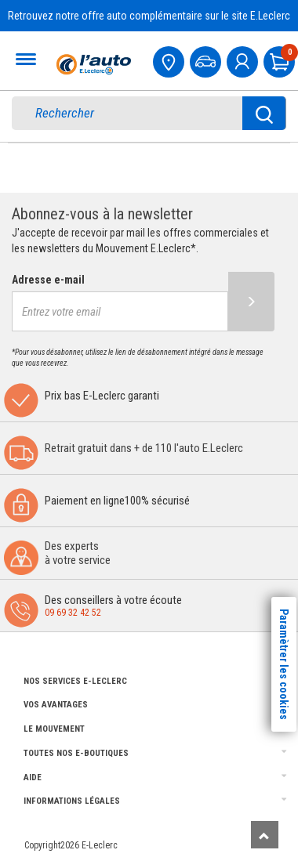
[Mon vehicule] (207, 60)
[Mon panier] (281, 60)
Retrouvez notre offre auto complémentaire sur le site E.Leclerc (149, 16)
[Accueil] (92, 64)
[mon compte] (244, 60)
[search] (138, 113)
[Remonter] (265, 835)
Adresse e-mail (48, 280)
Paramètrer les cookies (284, 664)
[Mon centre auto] (170, 60)
